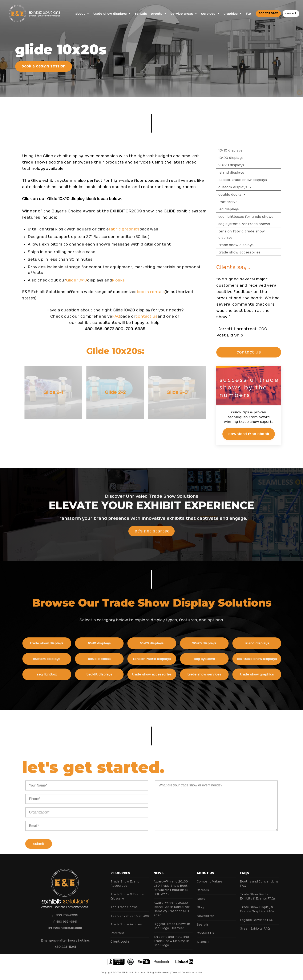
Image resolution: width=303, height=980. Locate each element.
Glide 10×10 (77, 284)
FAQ (116, 320)
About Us (205, 873)
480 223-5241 (65, 947)
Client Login (120, 942)
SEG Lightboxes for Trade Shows (250, 217)
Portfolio (117, 933)
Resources (120, 873)
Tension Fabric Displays (156, 659)
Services (210, 14)
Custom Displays (239, 187)
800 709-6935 (67, 915)
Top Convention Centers (130, 916)
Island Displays (235, 173)
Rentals (141, 14)
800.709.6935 (268, 13)
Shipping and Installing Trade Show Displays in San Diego (171, 941)
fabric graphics (124, 233)
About (82, 14)
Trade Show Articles (126, 924)
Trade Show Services (208, 674)
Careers (203, 890)
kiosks (118, 284)
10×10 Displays (235, 150)
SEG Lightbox (51, 674)
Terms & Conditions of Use (187, 973)
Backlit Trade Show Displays (247, 180)
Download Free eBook (253, 434)
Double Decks (237, 195)
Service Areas (184, 14)
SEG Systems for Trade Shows (248, 224)
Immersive (232, 202)
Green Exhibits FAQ (255, 929)
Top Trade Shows (124, 907)
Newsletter (205, 916)
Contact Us (205, 933)
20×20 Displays (235, 165)
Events (159, 14)
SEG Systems (208, 659)
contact (291, 13)
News (159, 873)
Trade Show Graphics (261, 674)
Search (202, 925)
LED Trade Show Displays (261, 659)
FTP (248, 14)
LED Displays (233, 209)
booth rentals (151, 296)
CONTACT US (250, 352)
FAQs (244, 873)
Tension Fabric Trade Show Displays (246, 235)
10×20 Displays (235, 158)
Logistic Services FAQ (257, 920)
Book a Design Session (43, 66)
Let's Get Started (151, 535)
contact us (147, 320)
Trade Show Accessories (244, 252)
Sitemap (203, 942)
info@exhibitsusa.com (65, 928)
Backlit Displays (103, 674)
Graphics (233, 14)
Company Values (210, 882)
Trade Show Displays (112, 14)
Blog (200, 907)
